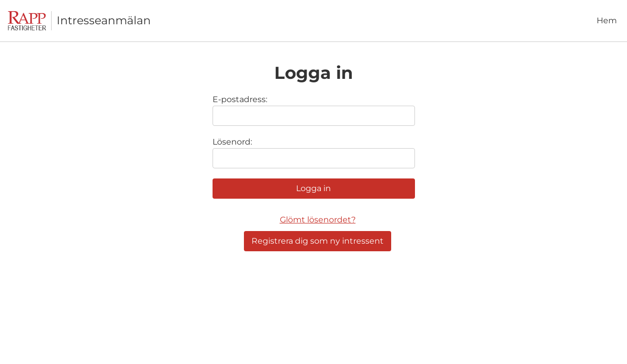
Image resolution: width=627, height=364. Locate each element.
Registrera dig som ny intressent (318, 241)
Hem (607, 20)
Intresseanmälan (104, 20)
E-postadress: (240, 99)
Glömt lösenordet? (318, 220)
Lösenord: (232, 142)
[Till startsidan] (30, 21)
